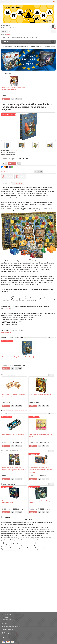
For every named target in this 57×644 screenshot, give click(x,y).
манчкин (8, 34)
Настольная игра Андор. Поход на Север (41, 502)
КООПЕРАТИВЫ (32, 37)
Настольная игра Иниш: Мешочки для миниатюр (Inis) (14, 395)
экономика (28, 411)
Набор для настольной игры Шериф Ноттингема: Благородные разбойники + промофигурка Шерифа (41, 470)
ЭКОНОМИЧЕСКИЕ (19, 37)
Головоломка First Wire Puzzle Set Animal (41, 435)
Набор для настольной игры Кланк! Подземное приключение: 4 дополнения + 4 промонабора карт (14, 469)
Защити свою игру (7, 629)
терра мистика (14, 411)
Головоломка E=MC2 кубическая (13, 434)
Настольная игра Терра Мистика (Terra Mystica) (18, 357)
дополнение (6, 411)
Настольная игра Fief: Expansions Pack (40, 395)
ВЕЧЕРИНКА (6, 37)
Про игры (5, 617)
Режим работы (6, 619)
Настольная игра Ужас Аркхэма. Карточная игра (13, 502)
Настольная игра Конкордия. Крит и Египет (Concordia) (14, 88)
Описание (6, 184)
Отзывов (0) (17, 184)
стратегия (22, 411)
